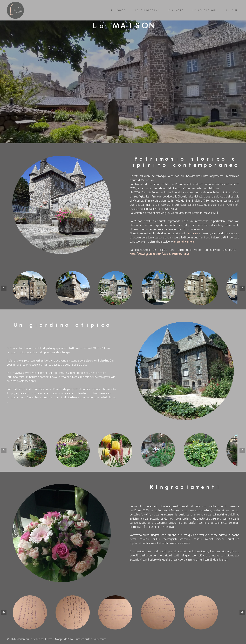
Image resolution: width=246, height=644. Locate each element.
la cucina (193, 233)
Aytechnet (100, 639)
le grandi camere (184, 241)
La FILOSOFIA (146, 10)
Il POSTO (118, 10)
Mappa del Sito (64, 639)
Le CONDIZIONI (204, 10)
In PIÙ (231, 10)
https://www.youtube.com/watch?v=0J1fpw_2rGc (159, 254)
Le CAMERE (175, 10)
